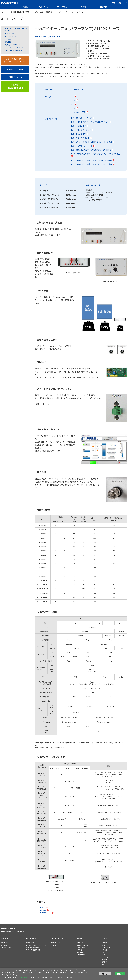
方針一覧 (54, 945)
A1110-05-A (41, 908)
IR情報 (84, 7)
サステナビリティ (64, 7)
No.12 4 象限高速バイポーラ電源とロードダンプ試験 (91, 164)
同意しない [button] (105, 974)
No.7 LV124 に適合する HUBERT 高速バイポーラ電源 (91, 142)
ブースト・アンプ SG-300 (14, 48)
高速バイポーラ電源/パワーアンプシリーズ (51, 12)
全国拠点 (104, 955)
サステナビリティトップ (58, 943)
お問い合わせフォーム (15, 69)
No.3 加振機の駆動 (78, 126)
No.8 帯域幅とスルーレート (82, 146)
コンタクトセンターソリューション (36, 945)
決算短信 (79, 950)
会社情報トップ (106, 943)
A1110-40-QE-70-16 (44, 913)
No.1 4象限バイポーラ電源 (81, 118)
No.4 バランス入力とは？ (81, 130)
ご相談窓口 (15, 86)
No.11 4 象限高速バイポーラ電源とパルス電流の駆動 (91, 160)
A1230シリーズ (10, 33)
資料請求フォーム (15, 77)
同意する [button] (120, 974)
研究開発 (104, 959)
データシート (50, 97)
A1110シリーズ (10, 36)
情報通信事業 (5, 943)
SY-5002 (8, 42)
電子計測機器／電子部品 (20, 12)
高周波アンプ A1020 (12, 45)
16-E (72, 104)
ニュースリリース (107, 947)
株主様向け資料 (81, 955)
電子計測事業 (5, 945)
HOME (3, 12)
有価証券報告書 (81, 947)
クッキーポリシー (24, 977)
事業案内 (25, 7)
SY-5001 (8, 39)
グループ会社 (105, 957)
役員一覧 (104, 950)
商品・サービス (44, 7)
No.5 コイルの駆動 (78, 134)
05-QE (73, 100)
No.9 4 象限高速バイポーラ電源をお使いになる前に (91, 150)
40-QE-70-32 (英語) (78, 112)
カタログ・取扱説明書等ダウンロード (15, 60)
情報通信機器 (30, 943)
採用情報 (104, 962)
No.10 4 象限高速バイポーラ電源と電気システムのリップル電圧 (95, 154)
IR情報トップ (80, 943)
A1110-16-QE (42, 910)
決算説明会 (80, 952)
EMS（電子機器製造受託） (34, 950)
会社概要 (104, 945)
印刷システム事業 (6, 947)
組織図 (104, 952)
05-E (72, 96)
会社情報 (103, 7)
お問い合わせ (79, 89)
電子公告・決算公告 (82, 945)
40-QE (73, 108)
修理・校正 (49, 89)
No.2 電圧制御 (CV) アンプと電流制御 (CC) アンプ (90, 122)
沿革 (103, 964)
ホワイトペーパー (52, 119)
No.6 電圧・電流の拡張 (80, 138)
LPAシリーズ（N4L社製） (14, 50)
